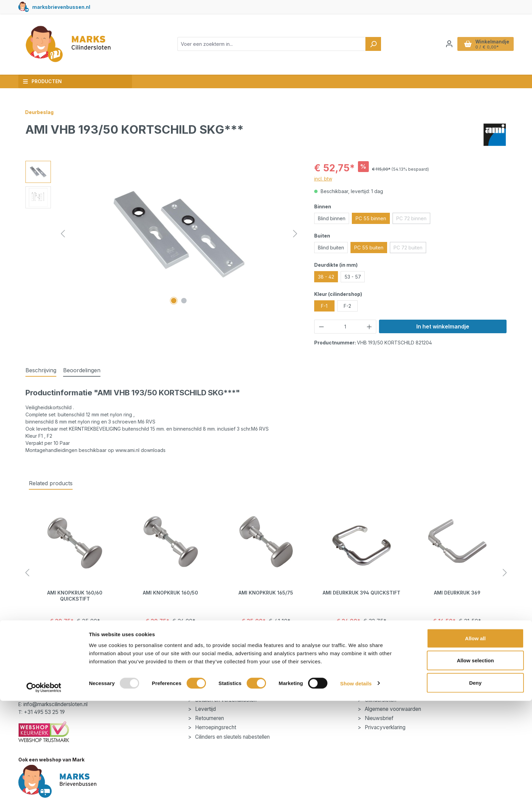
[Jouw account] (449, 44)
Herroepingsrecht (215, 727)
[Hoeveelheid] (345, 327)
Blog (369, 691)
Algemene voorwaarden (392, 709)
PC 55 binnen (371, 218)
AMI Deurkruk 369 (457, 593)
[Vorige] (63, 234)
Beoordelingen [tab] (82, 370)
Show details (356, 795)
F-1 (324, 306)
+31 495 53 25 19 (44, 712)
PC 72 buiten (410, 249)
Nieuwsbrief (378, 718)
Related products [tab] (51, 483)
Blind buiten (331, 248)
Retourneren (209, 718)
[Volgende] (295, 234)
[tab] (41, 371)
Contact (204, 691)
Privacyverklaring (384, 727)
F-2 (347, 306)
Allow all (476, 749)
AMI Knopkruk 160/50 (170, 593)
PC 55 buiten (369, 248)
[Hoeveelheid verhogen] (369, 327)
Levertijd (205, 709)
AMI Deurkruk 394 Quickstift (362, 593)
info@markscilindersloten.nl (55, 704)
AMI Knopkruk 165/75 (266, 593)
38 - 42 (326, 277)
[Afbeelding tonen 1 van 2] (174, 301)
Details (75, 638)
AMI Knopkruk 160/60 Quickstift (75, 596)
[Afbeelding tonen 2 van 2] (184, 301)
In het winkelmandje (443, 326)
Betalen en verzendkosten (225, 700)
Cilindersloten (380, 700)
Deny (476, 794)
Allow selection (475, 772)
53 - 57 (353, 277)
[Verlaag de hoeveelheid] (321, 327)
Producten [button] (42, 81)
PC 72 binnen (413, 220)
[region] (163, 234)
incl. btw (323, 179)
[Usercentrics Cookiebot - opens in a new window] (44, 799)
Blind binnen (332, 218)
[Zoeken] (373, 44)
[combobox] (272, 44)
